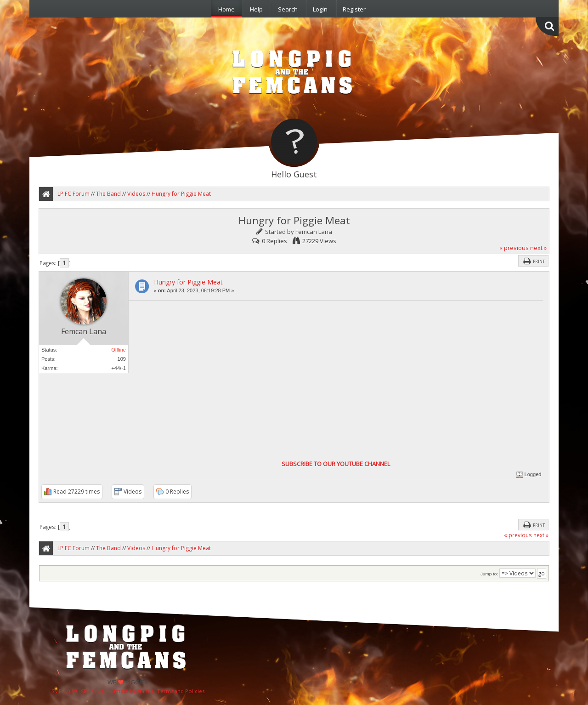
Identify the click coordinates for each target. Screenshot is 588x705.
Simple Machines (132, 691)
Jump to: (489, 574)
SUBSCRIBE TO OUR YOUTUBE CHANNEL (336, 464)
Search (288, 9)
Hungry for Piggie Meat (188, 282)
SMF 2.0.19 (64, 691)
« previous (514, 248)
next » (538, 248)
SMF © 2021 (95, 691)
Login (320, 9)
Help (256, 9)
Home (226, 9)
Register (354, 9)
